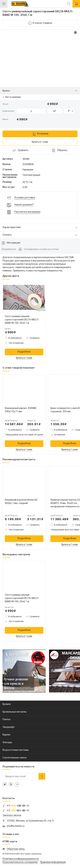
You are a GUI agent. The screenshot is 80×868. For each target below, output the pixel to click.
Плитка (6, 720)
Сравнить (35, 338)
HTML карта (10, 842)
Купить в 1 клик (40, 142)
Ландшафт (9, 727)
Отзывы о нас (11, 834)
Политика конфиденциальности (21, 859)
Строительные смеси (14, 758)
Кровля (7, 704)
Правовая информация (53, 862)
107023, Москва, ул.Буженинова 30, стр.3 (30, 821)
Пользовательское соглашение (20, 862)
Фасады (7, 743)
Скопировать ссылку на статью (41, 249)
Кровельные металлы (14, 712)
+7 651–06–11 (16, 811)
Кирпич (6, 735)
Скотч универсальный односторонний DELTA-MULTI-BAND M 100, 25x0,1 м (22, 320)
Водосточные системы (16, 750)
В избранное (15, 338)
